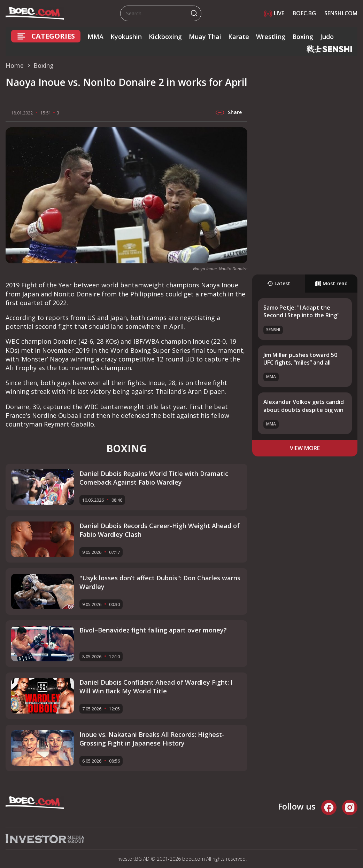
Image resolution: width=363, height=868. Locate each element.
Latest (279, 283)
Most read (331, 283)
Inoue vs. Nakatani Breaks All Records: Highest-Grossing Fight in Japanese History (152, 739)
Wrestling (271, 37)
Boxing (303, 37)
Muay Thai (205, 37)
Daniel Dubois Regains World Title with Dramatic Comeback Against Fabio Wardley (154, 478)
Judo (327, 37)
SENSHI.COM (341, 13)
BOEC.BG (304, 13)
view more (305, 448)
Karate (239, 37)
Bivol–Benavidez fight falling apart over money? (153, 630)
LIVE (274, 13)
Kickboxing (165, 37)
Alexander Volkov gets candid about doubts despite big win (304, 406)
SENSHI (273, 330)
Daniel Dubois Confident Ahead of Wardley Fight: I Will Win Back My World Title (156, 687)
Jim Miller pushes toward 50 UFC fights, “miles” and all (300, 359)
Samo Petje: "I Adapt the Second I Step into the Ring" (302, 311)
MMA (95, 37)
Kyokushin (126, 37)
